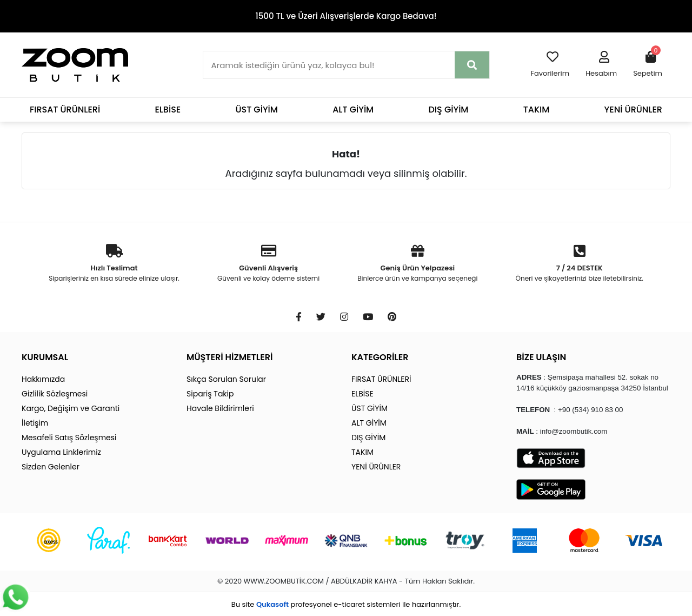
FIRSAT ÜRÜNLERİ (65, 110)
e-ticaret (349, 604)
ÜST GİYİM (257, 110)
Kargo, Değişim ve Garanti (71, 408)
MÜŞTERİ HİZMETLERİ (229, 357)
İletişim (35, 423)
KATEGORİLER (380, 357)
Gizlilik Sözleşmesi (55, 394)
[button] (601, 65)
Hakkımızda (43, 379)
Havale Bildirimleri (220, 408)
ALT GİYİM (353, 110)
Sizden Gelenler (51, 467)
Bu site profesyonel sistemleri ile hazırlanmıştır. (346, 604)
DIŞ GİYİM (448, 110)
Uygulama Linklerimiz (61, 452)
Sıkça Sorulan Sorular (226, 379)
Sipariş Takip (210, 394)
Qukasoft (272, 604)
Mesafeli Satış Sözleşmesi (69, 438)
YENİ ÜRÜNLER (633, 110)
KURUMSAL (45, 357)
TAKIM (537, 110)
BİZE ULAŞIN (541, 357)
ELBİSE (168, 110)
